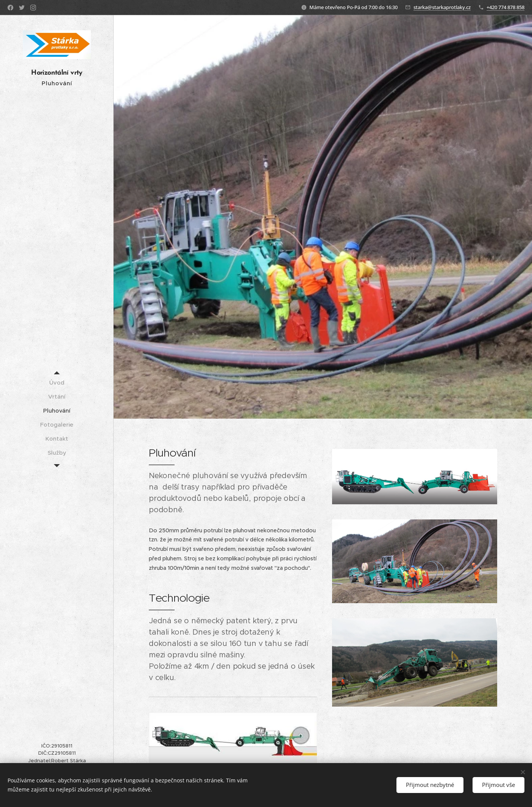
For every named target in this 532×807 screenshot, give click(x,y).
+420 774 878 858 (505, 7)
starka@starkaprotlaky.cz (442, 7)
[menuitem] (57, 382)
